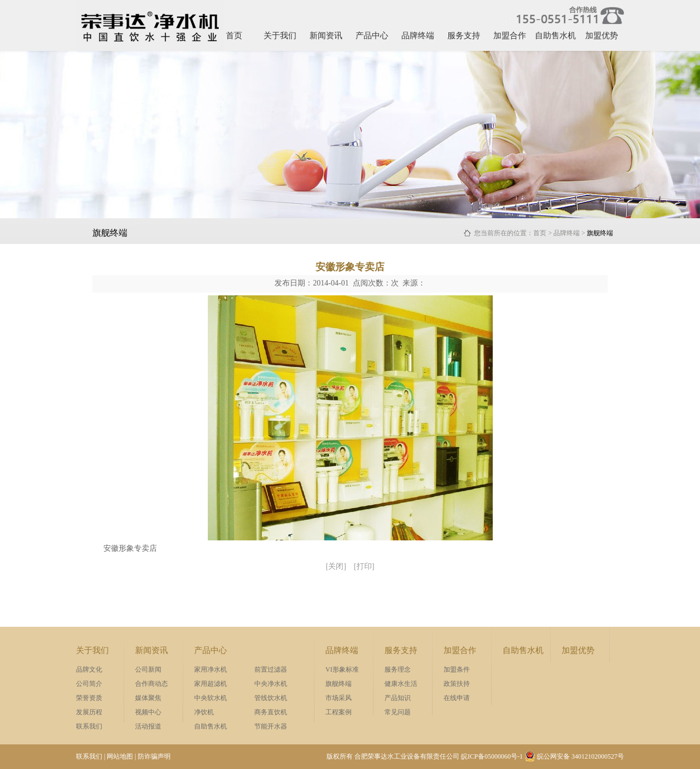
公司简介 (89, 684)
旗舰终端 (339, 684)
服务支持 (464, 36)
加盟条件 (457, 669)
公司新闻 (148, 669)
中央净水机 (271, 684)
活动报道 (148, 726)
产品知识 (398, 698)
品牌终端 (418, 36)
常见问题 (398, 712)
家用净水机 (211, 669)
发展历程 (89, 712)
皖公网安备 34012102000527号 (574, 756)
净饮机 (204, 712)
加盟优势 (602, 36)
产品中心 (372, 36)
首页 (234, 36)
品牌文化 (89, 669)
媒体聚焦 (148, 698)
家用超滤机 (211, 684)
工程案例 (339, 712)
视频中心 (148, 712)
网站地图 (120, 756)
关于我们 (280, 36)
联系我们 (89, 726)
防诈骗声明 (154, 756)
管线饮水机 (271, 698)
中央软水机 (211, 698)
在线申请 (457, 698)
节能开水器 (271, 726)
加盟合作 (510, 36)
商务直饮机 (271, 712)
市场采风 (339, 698)
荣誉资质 (89, 698)
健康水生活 (401, 684)
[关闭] (336, 566)
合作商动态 (151, 684)
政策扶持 (457, 684)
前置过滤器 (271, 669)
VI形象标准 (342, 669)
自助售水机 (555, 36)
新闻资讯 (326, 36)
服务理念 (398, 669)
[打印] (364, 566)
